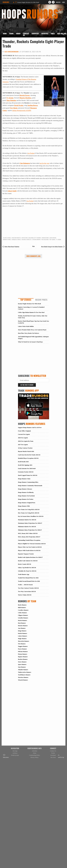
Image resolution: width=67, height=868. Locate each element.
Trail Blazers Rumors (24, 675)
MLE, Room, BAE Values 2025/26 (28, 533)
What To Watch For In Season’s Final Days (30, 342)
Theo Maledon (11, 100)
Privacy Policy (34, 757)
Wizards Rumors (23, 680)
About (18, 34)
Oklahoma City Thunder (35, 238)
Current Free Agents (24, 434)
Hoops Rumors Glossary (25, 489)
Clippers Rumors (23, 615)
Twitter (53, 753)
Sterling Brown (33, 105)
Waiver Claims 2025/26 (25, 595)
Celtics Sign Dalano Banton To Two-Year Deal (31, 312)
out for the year (44, 163)
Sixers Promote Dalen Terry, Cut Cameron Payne (32, 330)
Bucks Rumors (22, 605)
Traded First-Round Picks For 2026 (28, 578)
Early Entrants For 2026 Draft (27, 468)
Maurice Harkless (25, 98)
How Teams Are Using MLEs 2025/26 (29, 509)
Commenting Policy (34, 755)
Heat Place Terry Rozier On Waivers (29, 333)
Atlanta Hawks (7, 238)
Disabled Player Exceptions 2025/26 (28, 458)
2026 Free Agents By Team (26, 441)
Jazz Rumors (22, 628)
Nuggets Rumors (23, 646)
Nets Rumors (22, 644)
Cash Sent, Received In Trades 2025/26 (29, 455)
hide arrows (6, 756)
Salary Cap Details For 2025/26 (27, 568)
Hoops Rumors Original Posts (27, 503)
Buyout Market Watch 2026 (26, 451)
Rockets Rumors (23, 659)
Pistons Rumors (23, 654)
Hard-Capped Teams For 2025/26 (28, 475)
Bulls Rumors (22, 607)
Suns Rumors (22, 667)
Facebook (53, 755)
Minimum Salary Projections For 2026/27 (30, 530)
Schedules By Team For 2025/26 (27, 571)
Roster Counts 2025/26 (24, 564)
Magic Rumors (22, 639)
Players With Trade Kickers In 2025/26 (29, 550)
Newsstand (25, 238)
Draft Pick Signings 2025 (25, 465)
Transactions (45, 238)
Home (5, 34)
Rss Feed (53, 757)
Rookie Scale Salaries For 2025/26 (28, 561)
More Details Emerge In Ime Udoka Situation (52, 247)
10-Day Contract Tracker (25, 448)
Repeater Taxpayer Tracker (26, 554)
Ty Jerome (10, 98)
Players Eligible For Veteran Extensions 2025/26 (32, 544)
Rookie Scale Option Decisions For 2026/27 (30, 557)
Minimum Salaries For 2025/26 (27, 527)
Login (63, 2)
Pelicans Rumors (23, 651)
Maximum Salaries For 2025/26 (27, 520)
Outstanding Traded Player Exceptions (29, 540)
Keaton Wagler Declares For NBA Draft (28, 2)
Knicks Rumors (23, 633)
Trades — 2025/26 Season (25, 585)
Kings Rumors (22, 631)
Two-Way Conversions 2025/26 (27, 591)
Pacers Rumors (22, 649)
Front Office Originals (24, 431)
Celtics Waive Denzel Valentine (12, 247)
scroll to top (61, 756)
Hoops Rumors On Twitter (26, 499)
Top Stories (26, 300)
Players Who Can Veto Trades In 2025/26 (30, 547)
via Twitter (31, 153)
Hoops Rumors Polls (24, 506)
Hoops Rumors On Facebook (26, 496)
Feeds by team (15, 755)
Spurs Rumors (22, 664)
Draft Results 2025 (23, 462)
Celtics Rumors (22, 613)
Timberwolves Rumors (25, 672)
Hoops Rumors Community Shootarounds (30, 486)
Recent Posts (41, 300)
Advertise (35, 34)
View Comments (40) (33, 256)
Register (58, 2)
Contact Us (26, 34)
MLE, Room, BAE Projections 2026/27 (29, 537)
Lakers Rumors (23, 636)
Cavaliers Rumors (23, 610)
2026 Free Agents (23, 438)
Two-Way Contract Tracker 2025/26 (28, 588)
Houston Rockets (16, 238)
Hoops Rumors (7, 10)
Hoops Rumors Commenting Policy (28, 482)
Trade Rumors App (24, 574)
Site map (15, 751)
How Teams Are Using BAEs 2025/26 (29, 513)
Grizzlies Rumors (23, 618)
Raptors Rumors (23, 657)
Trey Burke (14, 108)
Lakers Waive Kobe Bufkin (26, 326)
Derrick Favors (25, 95)
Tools (53, 34)
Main (33, 246)
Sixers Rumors (22, 662)
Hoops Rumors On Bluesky (26, 492)
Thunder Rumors (23, 670)
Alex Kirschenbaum (12, 52)
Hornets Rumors (23, 626)
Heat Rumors (22, 623)
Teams (11, 34)
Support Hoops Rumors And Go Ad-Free (30, 427)
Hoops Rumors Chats (24, 479)
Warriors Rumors (23, 677)
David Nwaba (19, 105)
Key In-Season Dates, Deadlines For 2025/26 (31, 516)
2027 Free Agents (23, 445)
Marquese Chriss (16, 240)
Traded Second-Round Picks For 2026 (29, 581)
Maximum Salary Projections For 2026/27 (30, 523)
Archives (45, 34)
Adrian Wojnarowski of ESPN (22, 110)
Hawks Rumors (22, 620)
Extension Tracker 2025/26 (26, 472)
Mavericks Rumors (24, 641)
